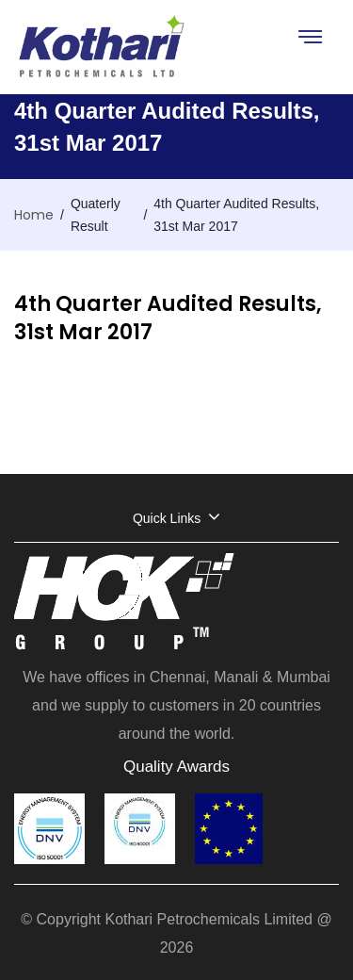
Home (34, 215)
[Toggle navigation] (309, 36)
